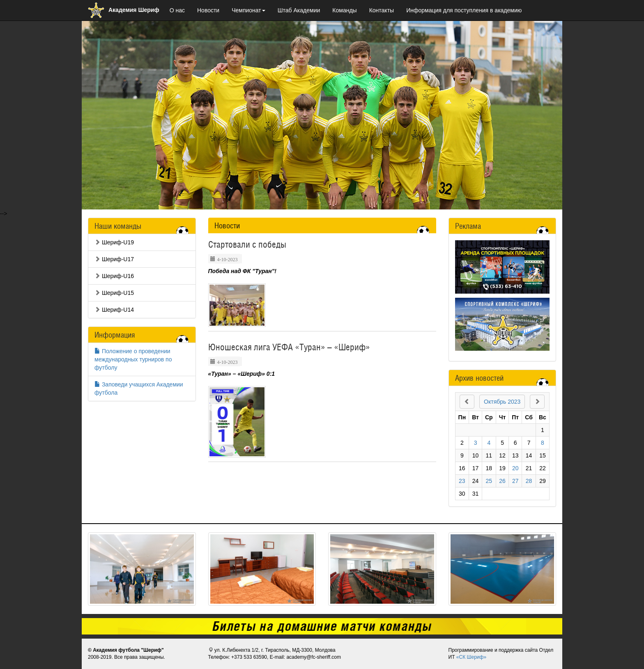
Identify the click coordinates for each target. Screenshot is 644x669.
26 (502, 481)
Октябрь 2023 (502, 402)
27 (515, 481)
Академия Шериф (124, 10)
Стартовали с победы (247, 244)
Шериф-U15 (114, 293)
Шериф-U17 (114, 259)
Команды (344, 10)
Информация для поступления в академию (464, 10)
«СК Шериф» (471, 657)
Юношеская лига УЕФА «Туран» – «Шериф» (289, 347)
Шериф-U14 (114, 310)
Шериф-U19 (114, 242)
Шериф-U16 (114, 276)
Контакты (382, 10)
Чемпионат (248, 10)
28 (529, 481)
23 (462, 481)
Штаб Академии (299, 10)
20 (515, 468)
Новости (208, 10)
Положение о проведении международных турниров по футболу (133, 359)
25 (489, 481)
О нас (177, 10)
